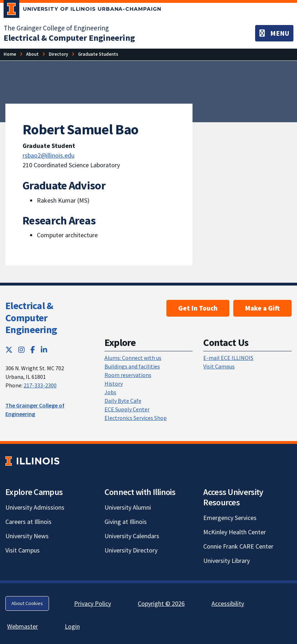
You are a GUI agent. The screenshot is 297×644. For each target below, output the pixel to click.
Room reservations (128, 375)
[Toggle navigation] (274, 33)
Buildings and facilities (132, 366)
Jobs (110, 392)
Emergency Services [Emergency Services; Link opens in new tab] (230, 518)
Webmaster (23, 626)
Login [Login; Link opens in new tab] (72, 626)
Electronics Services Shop (136, 418)
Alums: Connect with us (133, 358)
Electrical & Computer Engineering (31, 318)
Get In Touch (198, 308)
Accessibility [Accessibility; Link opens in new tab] (228, 603)
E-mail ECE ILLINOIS (228, 358)
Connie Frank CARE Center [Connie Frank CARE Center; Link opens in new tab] (238, 546)
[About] (32, 54)
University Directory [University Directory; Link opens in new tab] (131, 550)
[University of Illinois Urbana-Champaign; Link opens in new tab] (82, 10)
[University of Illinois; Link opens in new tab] (32, 461)
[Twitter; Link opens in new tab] (9, 350)
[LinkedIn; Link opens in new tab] (44, 350)
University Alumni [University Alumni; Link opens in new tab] (128, 507)
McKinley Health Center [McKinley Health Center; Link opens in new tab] (235, 532)
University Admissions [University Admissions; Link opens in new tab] (35, 507)
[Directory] (58, 54)
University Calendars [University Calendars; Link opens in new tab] (132, 536)
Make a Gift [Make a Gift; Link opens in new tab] (262, 308)
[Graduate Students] (98, 54)
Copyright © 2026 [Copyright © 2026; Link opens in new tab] (161, 603)
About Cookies (27, 603)
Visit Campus (219, 366)
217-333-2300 (40, 385)
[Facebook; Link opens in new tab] (33, 350)
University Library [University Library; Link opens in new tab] (227, 561)
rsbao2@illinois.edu (48, 155)
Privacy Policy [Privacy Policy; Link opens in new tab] (92, 603)
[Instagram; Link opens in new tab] (21, 350)
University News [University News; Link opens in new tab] (27, 536)
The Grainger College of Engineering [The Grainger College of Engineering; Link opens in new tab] (56, 28)
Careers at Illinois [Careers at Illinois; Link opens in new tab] (28, 522)
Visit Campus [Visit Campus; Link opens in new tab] (23, 550)
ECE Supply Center (127, 409)
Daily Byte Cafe (123, 401)
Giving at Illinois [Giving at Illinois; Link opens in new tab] (126, 522)
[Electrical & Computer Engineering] (69, 38)
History (114, 383)
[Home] (10, 54)
